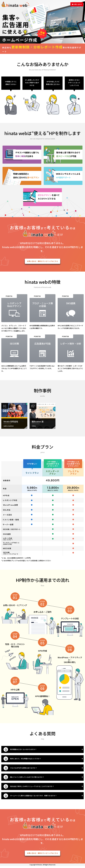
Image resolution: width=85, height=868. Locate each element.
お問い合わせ (74, 4)
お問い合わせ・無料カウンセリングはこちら (42, 262)
